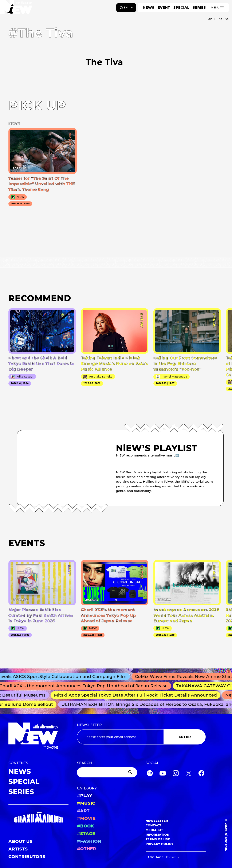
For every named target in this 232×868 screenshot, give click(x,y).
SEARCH (84, 763)
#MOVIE (86, 818)
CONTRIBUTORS (27, 857)
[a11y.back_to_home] (17, 9)
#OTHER (86, 849)
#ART (83, 811)
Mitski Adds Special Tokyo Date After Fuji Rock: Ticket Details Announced (137, 695)
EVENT (164, 7)
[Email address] (120, 737)
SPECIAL (181, 7)
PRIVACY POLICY (160, 844)
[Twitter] (189, 774)
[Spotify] (150, 774)
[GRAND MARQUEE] (38, 817)
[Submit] (131, 772)
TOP (209, 19)
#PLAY (84, 796)
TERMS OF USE (158, 839)
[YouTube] (163, 774)
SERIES (199, 7)
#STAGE (86, 834)
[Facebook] (201, 774)
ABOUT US (20, 841)
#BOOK (85, 826)
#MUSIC (86, 803)
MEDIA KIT (154, 830)
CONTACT (154, 825)
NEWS (149, 7)
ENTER (185, 737)
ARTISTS (18, 849)
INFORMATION (158, 835)
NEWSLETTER (89, 725)
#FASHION (89, 841)
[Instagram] (176, 774)
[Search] (107, 772)
